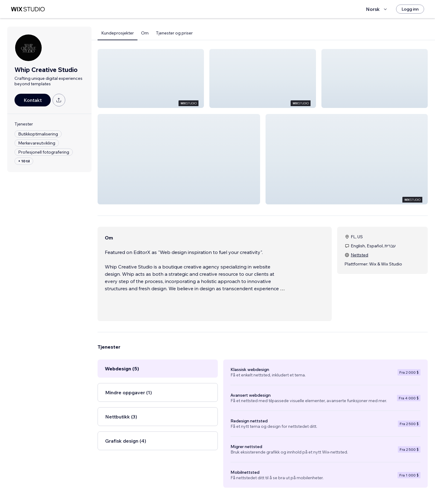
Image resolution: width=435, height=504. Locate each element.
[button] (151, 78)
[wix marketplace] (28, 9)
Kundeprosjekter (118, 33)
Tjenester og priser (174, 33)
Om (145, 33)
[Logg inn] (410, 9)
